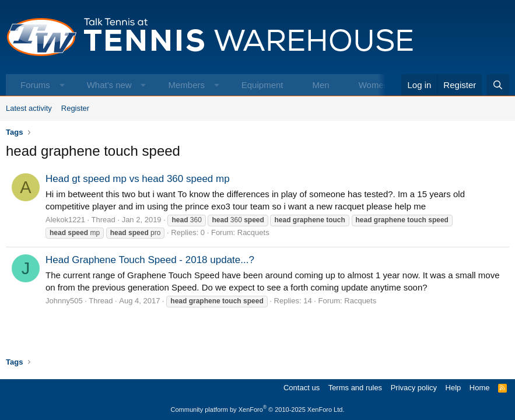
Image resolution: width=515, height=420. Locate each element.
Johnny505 (64, 301)
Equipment (262, 85)
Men (320, 85)
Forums (35, 85)
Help (453, 388)
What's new (109, 85)
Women (374, 85)
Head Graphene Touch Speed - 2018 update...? (150, 260)
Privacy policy (414, 388)
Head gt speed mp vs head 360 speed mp (138, 179)
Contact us (302, 388)
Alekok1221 (65, 220)
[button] (62, 85)
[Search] (498, 85)
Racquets (253, 232)
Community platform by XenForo (258, 409)
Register (75, 108)
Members (186, 85)
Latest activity (29, 108)
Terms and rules (355, 388)
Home (480, 388)
